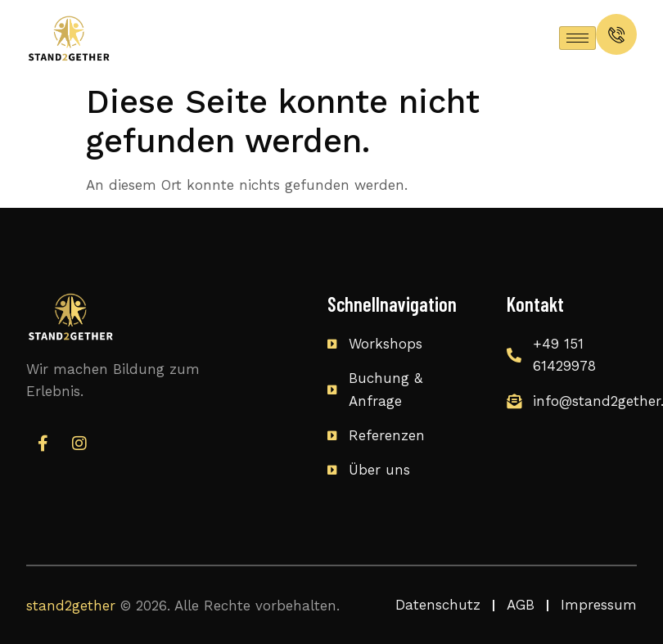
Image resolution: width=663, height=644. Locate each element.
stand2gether (71, 606)
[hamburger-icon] (577, 38)
